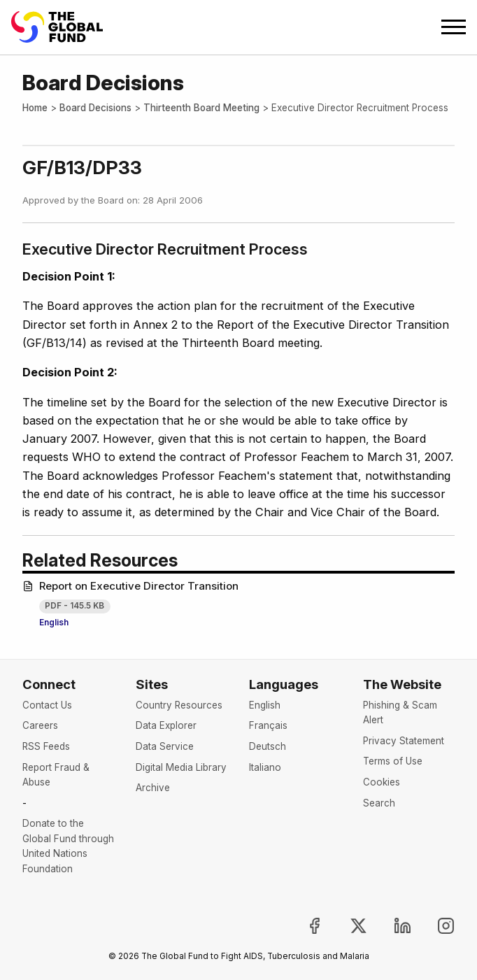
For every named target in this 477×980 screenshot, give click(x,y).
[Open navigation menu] (454, 27)
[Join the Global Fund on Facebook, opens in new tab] (303, 926)
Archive (153, 788)
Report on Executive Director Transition (130, 586)
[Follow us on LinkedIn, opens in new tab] (391, 926)
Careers (40, 725)
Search (379, 803)
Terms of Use (393, 761)
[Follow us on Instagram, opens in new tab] (435, 926)
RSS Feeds (46, 746)
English (54, 623)
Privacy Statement (404, 741)
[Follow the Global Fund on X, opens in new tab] (347, 926)
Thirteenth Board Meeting (201, 108)
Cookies (382, 782)
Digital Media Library (181, 767)
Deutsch (268, 746)
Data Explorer (166, 725)
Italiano (265, 767)
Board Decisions (95, 108)
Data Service (165, 746)
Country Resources (179, 705)
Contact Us (47, 705)
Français (268, 725)
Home (35, 108)
